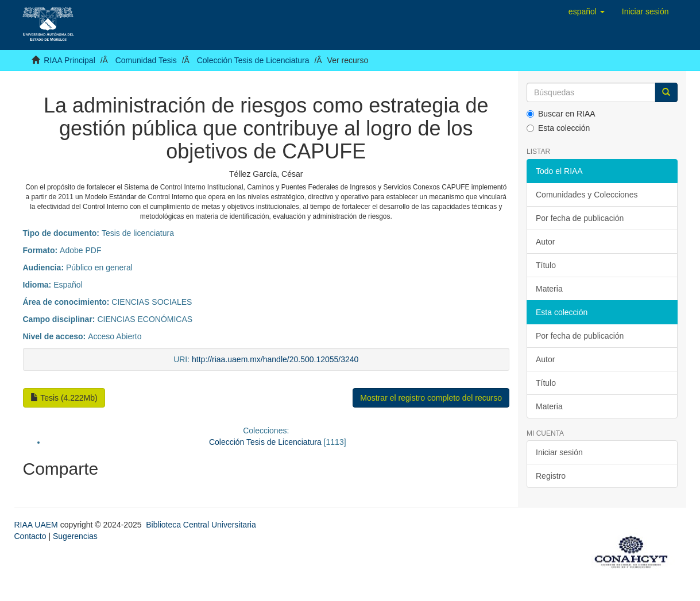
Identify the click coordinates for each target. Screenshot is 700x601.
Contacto (30, 536)
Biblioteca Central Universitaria (201, 525)
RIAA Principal (69, 60)
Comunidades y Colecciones (587, 195)
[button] (587, 11)
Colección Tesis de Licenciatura (253, 60)
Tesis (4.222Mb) (64, 398)
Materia (549, 289)
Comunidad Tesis (146, 60)
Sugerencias (75, 536)
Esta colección (558, 128)
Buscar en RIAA (561, 114)
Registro (551, 476)
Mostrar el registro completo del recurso (431, 398)
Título (546, 265)
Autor (545, 242)
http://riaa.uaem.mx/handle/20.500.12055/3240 (275, 359)
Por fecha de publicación (580, 218)
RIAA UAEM (37, 525)
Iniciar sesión (559, 452)
